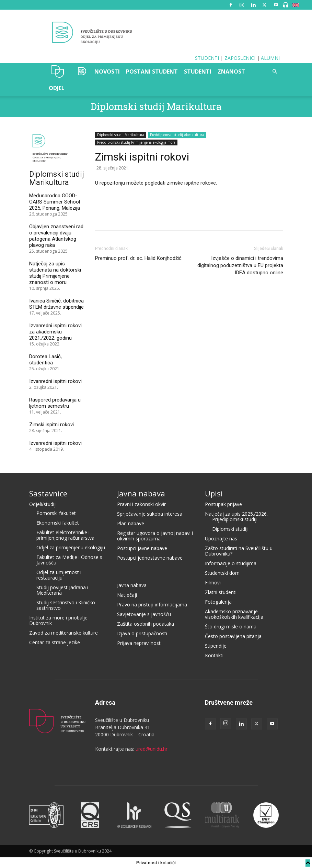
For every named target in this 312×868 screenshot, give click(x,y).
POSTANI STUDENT (152, 72)
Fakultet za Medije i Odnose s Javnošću (69, 560)
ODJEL (57, 88)
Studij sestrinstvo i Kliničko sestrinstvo (66, 605)
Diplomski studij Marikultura (156, 106)
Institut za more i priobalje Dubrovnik (58, 620)
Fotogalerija (218, 602)
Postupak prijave (223, 504)
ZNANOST (231, 72)
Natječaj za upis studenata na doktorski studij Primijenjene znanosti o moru (55, 273)
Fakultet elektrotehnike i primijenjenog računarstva (65, 535)
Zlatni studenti (221, 592)
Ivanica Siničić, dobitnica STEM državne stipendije (56, 304)
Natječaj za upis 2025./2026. (236, 514)
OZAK (81, 72)
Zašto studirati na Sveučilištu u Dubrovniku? (239, 551)
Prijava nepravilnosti (139, 643)
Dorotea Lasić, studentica (45, 360)
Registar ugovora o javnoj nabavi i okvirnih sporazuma (155, 536)
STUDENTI (207, 58)
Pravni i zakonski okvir (141, 504)
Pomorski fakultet (56, 513)
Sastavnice (48, 493)
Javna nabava (141, 493)
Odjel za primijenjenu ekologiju (71, 547)
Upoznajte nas (221, 539)
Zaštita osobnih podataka (146, 624)
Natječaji (127, 595)
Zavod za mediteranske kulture (63, 633)
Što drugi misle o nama (231, 627)
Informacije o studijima (231, 563)
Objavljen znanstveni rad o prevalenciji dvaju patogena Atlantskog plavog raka (56, 236)
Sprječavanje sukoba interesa (150, 514)
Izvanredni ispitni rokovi (55, 381)
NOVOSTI (107, 72)
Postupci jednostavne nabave (150, 558)
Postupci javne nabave (142, 548)
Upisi (214, 493)
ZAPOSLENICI (240, 58)
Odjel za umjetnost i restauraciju (59, 575)
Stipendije (216, 646)
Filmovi (213, 583)
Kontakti (214, 655)
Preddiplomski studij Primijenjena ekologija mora (136, 142)
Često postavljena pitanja (233, 636)
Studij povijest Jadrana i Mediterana (62, 590)
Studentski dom (222, 573)
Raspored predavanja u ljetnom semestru (55, 403)
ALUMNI (270, 58)
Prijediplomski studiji (235, 519)
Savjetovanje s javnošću (144, 614)
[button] (275, 72)
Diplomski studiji (230, 529)
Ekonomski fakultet (58, 523)
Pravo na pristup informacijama (152, 605)
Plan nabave (131, 523)
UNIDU (58, 72)
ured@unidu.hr (152, 749)
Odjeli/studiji (43, 504)
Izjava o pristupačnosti (142, 633)
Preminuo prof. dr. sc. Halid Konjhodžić (138, 258)
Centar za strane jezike (55, 642)
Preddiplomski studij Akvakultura (177, 135)
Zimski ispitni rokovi (51, 425)
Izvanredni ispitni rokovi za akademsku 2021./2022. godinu (55, 332)
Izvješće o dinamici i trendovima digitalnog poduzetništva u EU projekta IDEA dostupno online (240, 265)
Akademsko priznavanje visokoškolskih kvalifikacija (234, 614)
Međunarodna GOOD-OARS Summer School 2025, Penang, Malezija (55, 202)
